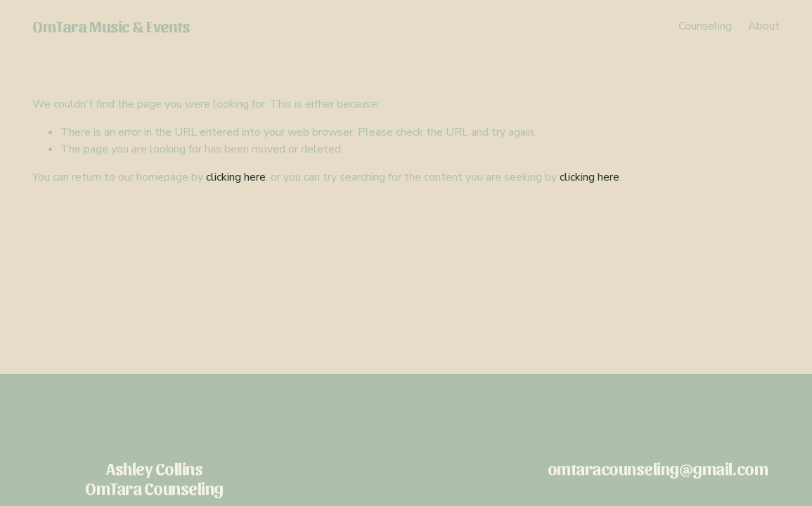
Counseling (705, 26)
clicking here (236, 177)
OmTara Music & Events (111, 26)
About (764, 26)
